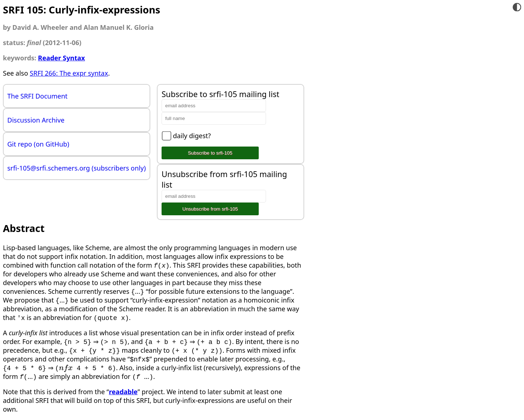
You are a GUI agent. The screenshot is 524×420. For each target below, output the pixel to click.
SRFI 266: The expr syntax (69, 73)
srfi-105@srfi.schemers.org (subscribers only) (77, 168)
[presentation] (66, 368)
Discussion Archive (36, 120)
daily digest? (192, 136)
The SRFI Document (37, 96)
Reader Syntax (61, 58)
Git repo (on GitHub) (38, 144)
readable (123, 392)
